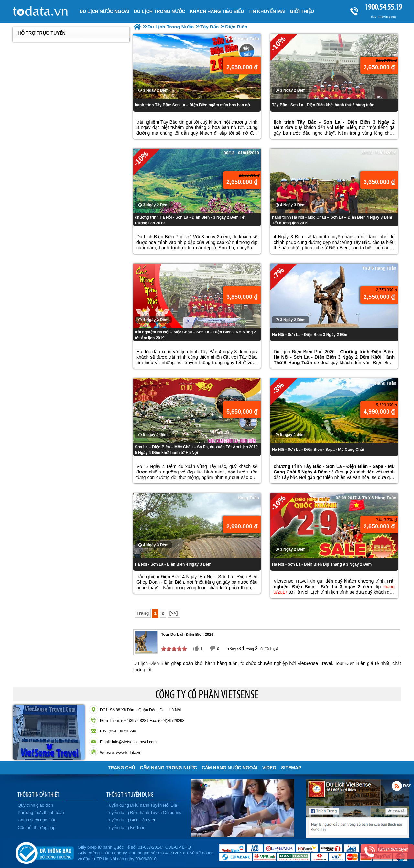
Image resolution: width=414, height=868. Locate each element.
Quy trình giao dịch (35, 805)
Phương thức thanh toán (41, 813)
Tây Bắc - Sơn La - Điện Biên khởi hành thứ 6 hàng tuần (323, 105)
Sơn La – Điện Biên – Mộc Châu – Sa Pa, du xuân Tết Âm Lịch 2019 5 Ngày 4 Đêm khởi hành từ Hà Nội (196, 450)
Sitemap (291, 768)
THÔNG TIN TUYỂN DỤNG (130, 794)
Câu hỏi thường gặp (37, 827)
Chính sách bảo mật (37, 820)
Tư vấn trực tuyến (393, 849)
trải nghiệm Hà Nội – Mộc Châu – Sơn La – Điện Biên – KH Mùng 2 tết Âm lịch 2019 (196, 335)
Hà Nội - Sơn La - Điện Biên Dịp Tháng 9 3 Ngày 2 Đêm (322, 564)
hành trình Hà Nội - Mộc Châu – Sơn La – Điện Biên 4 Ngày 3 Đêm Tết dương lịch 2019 (332, 220)
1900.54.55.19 (383, 7)
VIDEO (269, 768)
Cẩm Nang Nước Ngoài (230, 768)
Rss (397, 786)
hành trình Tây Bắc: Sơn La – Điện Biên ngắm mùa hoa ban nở (192, 105)
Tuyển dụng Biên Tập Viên (131, 820)
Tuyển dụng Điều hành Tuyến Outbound (144, 813)
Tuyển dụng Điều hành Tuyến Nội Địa (142, 805)
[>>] (174, 613)
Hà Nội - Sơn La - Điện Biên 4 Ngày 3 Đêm (173, 564)
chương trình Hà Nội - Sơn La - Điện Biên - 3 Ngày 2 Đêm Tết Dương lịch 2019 (190, 220)
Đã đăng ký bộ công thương (44, 852)
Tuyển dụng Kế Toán (126, 827)
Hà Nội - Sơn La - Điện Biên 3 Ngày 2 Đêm (310, 335)
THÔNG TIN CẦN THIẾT (38, 794)
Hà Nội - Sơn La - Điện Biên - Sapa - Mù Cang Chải (318, 450)
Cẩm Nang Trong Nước (168, 768)
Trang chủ (122, 768)
